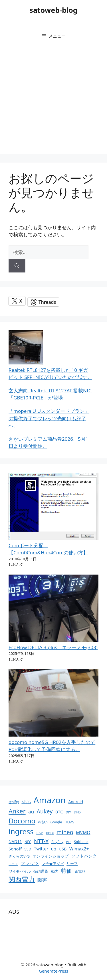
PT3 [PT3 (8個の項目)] (69, 842)
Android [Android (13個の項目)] (76, 802)
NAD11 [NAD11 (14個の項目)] (15, 841)
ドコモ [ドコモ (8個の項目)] (13, 864)
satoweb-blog (53, 10)
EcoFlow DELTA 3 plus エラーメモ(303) (53, 647)
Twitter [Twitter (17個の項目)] (41, 849)
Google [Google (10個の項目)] (56, 822)
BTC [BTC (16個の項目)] (59, 812)
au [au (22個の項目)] (31, 812)
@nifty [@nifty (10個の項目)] (14, 802)
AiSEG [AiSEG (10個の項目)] (26, 802)
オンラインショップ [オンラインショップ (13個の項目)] (51, 856)
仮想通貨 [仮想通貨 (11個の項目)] (41, 871)
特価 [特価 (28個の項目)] (66, 871)
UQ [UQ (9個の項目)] (53, 849)
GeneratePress (53, 971)
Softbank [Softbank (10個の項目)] (81, 842)
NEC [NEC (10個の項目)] (28, 842)
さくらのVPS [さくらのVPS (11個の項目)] (19, 856)
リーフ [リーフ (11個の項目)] (72, 864)
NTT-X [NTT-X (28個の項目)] (41, 841)
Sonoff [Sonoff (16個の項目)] (15, 849)
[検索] (17, 266)
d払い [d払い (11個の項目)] (43, 822)
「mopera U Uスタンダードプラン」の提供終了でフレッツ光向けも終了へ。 (49, 418)
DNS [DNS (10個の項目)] (77, 812)
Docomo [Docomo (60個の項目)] (22, 821)
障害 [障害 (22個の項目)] (42, 880)
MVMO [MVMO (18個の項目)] (83, 833)
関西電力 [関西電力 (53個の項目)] (22, 879)
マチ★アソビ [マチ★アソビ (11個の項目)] (53, 864)
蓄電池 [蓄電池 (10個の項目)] (80, 871)
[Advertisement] (53, 101)
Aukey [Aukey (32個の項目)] (45, 811)
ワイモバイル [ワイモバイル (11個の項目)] (20, 871)
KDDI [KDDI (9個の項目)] (50, 833)
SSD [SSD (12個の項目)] (28, 849)
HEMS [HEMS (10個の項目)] (69, 822)
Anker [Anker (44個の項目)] (17, 811)
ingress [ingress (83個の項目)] (21, 831)
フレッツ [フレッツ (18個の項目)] (30, 863)
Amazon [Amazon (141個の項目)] (50, 800)
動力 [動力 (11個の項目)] (55, 871)
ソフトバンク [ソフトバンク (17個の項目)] (84, 856)
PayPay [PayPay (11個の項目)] (57, 842)
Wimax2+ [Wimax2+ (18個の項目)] (79, 849)
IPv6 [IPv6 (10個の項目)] (40, 833)
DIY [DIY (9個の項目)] (68, 812)
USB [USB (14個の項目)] (63, 849)
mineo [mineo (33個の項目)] (65, 832)
